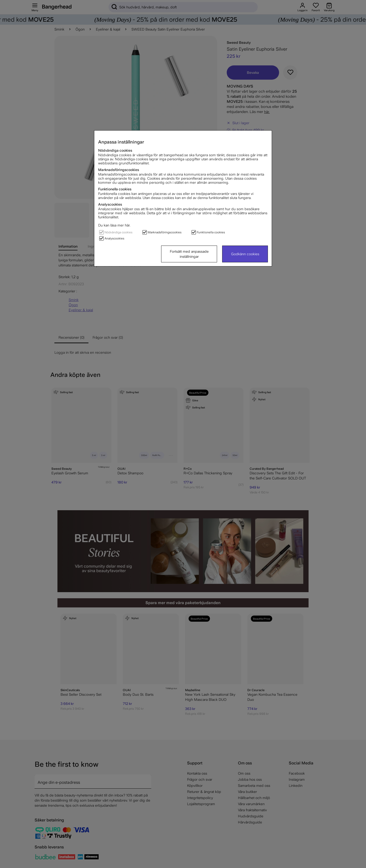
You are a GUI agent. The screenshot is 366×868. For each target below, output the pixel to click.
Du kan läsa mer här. (114, 225)
